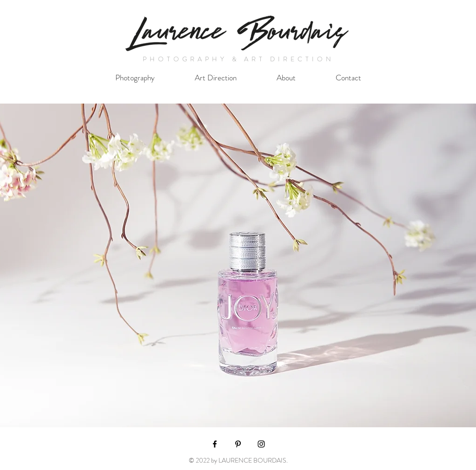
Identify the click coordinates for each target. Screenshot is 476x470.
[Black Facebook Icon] (215, 444)
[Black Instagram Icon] (261, 444)
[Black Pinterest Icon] (238, 444)
